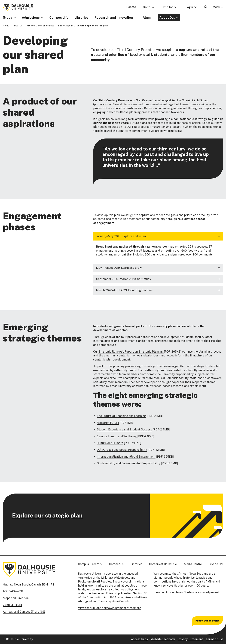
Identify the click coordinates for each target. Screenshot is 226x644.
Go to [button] (147, 7)
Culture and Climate (110, 443)
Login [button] (189, 7)
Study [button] (8, 18)
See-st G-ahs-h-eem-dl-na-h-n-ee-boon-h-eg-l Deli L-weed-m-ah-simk (159, 104)
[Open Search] (206, 7)
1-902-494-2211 (13, 591)
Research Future (108, 423)
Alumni (148, 18)
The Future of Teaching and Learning (121, 416)
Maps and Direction (16, 598)
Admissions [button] (31, 18)
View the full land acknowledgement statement (109, 608)
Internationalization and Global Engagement (126, 457)
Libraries (82, 18)
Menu (218, 7)
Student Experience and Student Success (124, 429)
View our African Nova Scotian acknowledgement (186, 592)
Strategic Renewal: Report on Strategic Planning (131, 352)
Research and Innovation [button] (114, 18)
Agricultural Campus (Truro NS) (24, 612)
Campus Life (59, 18)
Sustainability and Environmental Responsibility (129, 463)
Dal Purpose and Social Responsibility (122, 450)
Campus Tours (12, 605)
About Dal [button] (167, 18)
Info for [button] (168, 7)
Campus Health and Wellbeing (117, 436)
